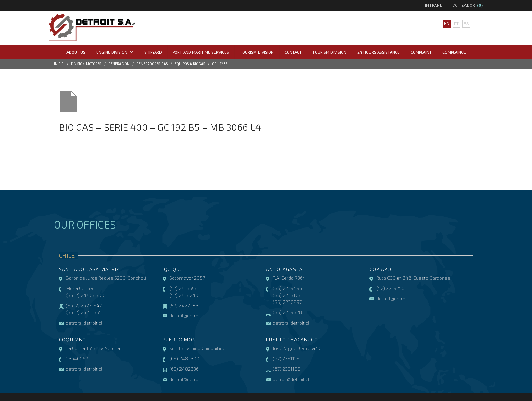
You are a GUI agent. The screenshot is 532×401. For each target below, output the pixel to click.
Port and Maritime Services (201, 52)
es (466, 24)
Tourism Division (257, 52)
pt (456, 24)
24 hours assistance (378, 52)
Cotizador (464, 6)
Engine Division (115, 52)
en (447, 24)
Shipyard (153, 52)
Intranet (435, 6)
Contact (293, 52)
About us (76, 52)
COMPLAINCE (454, 52)
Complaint (421, 52)
